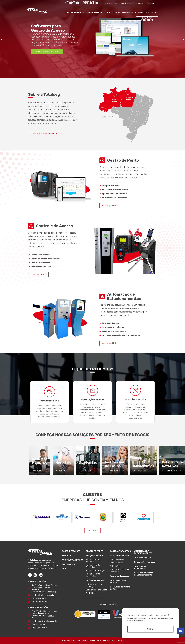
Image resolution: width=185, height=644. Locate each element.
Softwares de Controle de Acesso (121, 588)
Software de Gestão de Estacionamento (144, 574)
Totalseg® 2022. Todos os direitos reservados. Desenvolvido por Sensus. (93, 640)
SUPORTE (66, 556)
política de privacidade (136, 621)
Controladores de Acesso (118, 581)
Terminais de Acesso (120, 576)
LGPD (65, 569)
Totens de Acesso (142, 558)
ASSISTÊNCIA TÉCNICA (73, 560)
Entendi (150, 629)
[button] (1, 39)
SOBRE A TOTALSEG (71, 551)
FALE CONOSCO (69, 564)
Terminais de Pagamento (140, 567)
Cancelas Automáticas (145, 562)
